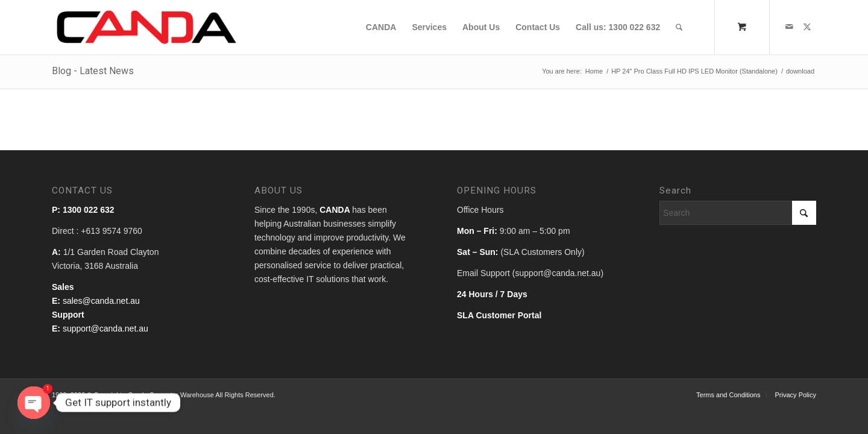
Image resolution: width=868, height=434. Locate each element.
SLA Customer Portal (499, 315)
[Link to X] (807, 27)
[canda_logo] (147, 27)
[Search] (679, 27)
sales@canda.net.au (101, 301)
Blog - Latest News (93, 71)
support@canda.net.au (105, 329)
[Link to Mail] (789, 27)
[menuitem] (381, 27)
